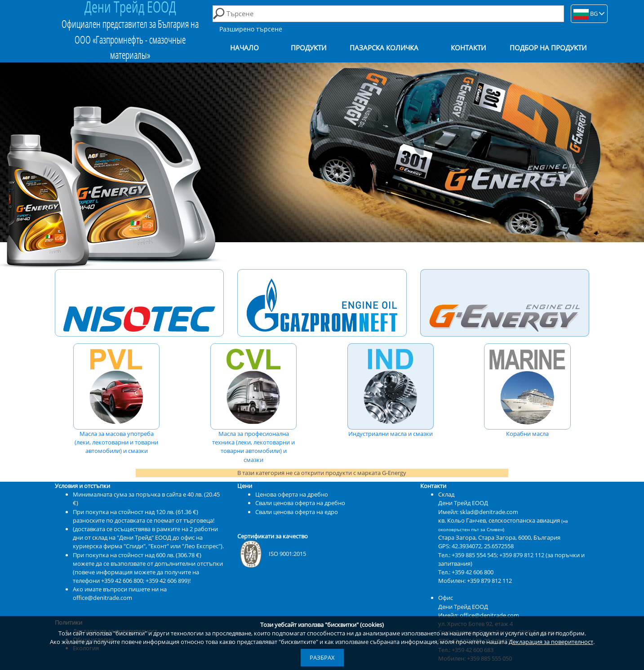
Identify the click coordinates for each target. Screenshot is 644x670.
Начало (244, 48)
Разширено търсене (251, 29)
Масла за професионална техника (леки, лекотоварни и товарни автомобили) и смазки (253, 404)
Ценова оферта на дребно (292, 494)
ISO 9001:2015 (272, 554)
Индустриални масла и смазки (391, 390)
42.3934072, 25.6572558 (483, 546)
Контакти (468, 48)
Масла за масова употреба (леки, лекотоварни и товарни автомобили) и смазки (116, 399)
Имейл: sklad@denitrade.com (478, 512)
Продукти (309, 48)
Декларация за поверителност (551, 642)
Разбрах (322, 657)
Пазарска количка (384, 48)
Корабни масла (527, 390)
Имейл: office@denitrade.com (479, 615)
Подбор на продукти (548, 48)
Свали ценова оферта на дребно (300, 503)
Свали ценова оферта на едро (297, 512)
